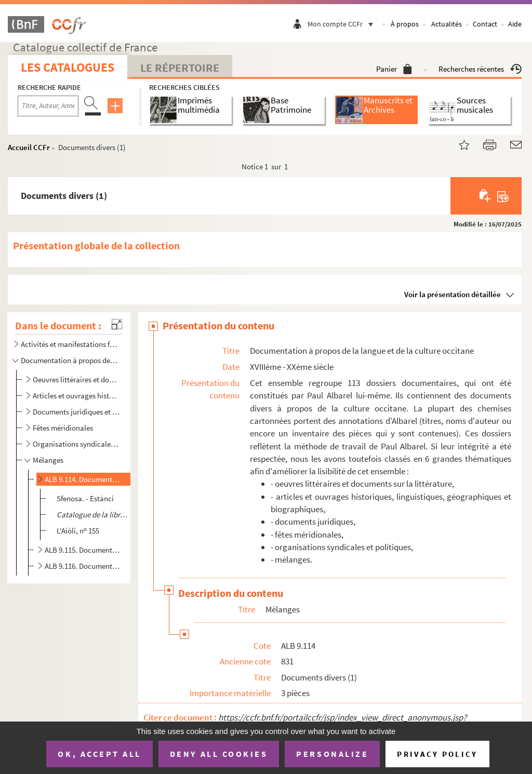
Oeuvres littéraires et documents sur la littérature (76, 379)
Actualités (447, 24)
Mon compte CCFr (343, 24)
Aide (515, 24)
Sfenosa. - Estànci (85, 498)
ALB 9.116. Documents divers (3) (83, 566)
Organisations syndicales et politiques (76, 444)
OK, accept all (99, 754)
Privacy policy (437, 754)
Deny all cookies (219, 754)
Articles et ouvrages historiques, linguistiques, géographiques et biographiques (76, 396)
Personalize (332, 754)
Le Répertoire (180, 68)
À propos (405, 24)
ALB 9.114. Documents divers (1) (83, 479)
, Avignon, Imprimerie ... (94, 515)
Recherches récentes (480, 69)
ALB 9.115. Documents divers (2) (83, 550)
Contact (485, 24)
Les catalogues (68, 67)
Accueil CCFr (29, 147)
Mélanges (48, 460)
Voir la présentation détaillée (453, 294)
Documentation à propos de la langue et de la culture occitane (70, 360)
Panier (394, 69)
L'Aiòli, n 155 (78, 531)
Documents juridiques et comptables (76, 412)
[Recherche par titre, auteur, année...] (48, 106)
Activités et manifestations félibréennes (70, 344)
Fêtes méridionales (63, 428)
